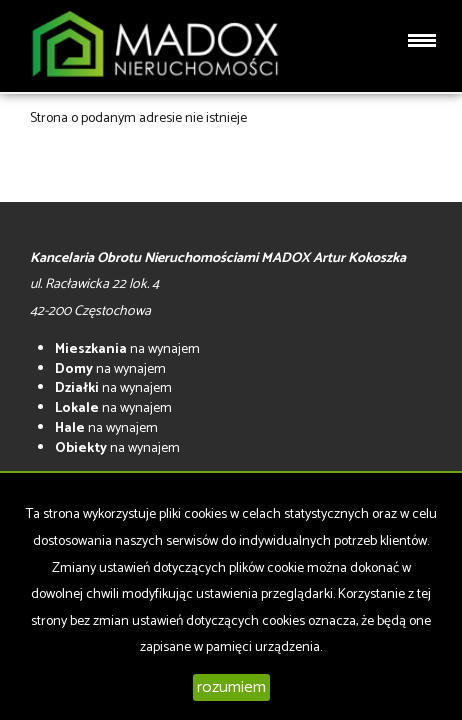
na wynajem (127, 349)
